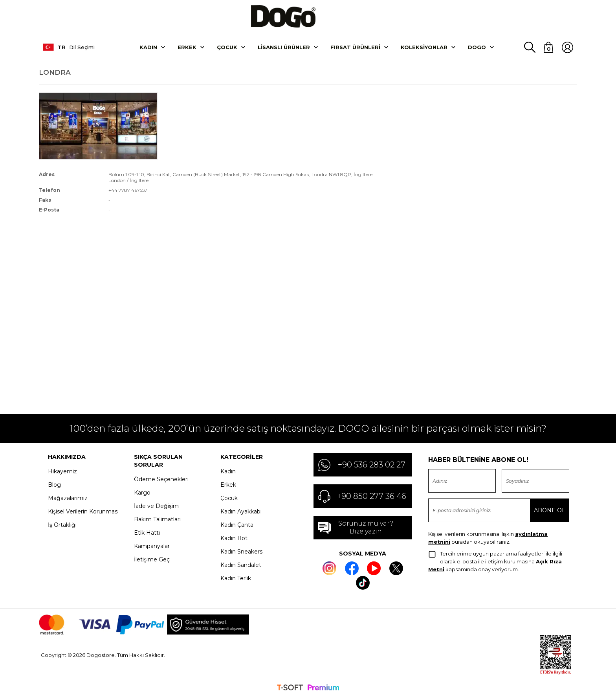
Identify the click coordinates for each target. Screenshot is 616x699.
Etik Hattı (147, 534)
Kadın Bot (234, 539)
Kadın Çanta (237, 526)
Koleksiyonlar (424, 48)
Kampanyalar (152, 547)
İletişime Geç (152, 561)
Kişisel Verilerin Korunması (83, 513)
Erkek (187, 48)
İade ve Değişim (156, 507)
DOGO (477, 48)
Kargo (142, 494)
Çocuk (227, 48)
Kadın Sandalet (241, 566)
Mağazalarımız (68, 499)
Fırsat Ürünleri (355, 48)
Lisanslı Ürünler (284, 48)
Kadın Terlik (236, 579)
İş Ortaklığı (62, 526)
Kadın (148, 48)
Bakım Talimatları (157, 521)
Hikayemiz (62, 473)
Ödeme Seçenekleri (161, 480)
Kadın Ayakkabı (241, 513)
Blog (54, 486)
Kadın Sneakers (241, 553)
